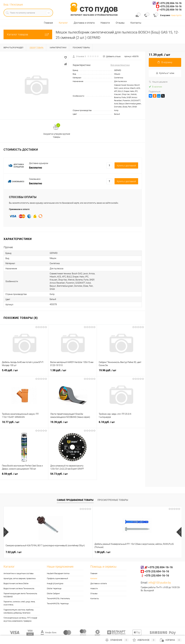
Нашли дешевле (158, 82)
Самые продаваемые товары (75, 500)
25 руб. (101, 552)
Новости (105, 23)
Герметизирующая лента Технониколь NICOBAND (20, 595)
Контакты (136, 23)
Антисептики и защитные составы (19, 573)
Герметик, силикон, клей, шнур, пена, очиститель (19, 603)
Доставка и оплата (84, 23)
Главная (48, 23)
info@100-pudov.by (160, 583)
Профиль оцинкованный (57, 578)
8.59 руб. (24, 476)
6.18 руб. (121, 424)
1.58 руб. (72, 372)
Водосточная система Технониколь (19, 588)
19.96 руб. (121, 372)
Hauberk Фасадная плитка (58, 573)
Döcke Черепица (54, 588)
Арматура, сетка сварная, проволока (20, 578)
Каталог (63, 23)
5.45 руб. (24, 372)
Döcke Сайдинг (53, 593)
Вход (6, 4)
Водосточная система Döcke (16, 583)
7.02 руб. (14, 552)
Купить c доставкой (126, 166)
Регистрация (17, 4)
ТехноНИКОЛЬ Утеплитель (58, 599)
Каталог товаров (28, 34)
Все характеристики (120, 65)
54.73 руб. (72, 476)
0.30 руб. (147, 552)
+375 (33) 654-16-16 (170, 6)
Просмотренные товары (113, 500)
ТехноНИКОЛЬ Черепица (58, 604)
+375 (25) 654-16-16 (170, 10)
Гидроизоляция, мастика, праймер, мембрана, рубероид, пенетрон (19, 611)
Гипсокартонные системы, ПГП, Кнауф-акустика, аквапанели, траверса (20, 619)
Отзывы (120, 23)
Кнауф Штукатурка (55, 583)
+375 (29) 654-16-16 (170, 3)
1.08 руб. (58, 552)
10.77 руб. (24, 424)
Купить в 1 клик (165, 73)
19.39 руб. (72, 424)
